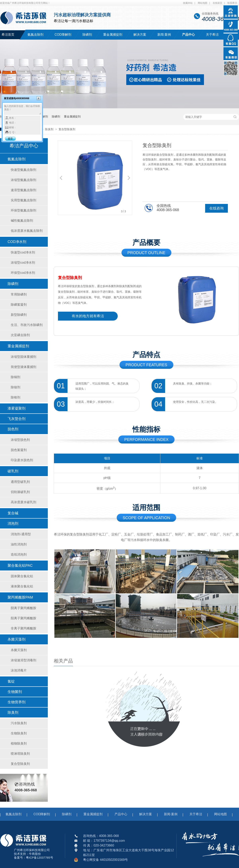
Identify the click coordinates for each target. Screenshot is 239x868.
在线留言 (217, 3)
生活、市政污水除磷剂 (27, 325)
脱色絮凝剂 (19, 450)
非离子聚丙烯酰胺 (24, 628)
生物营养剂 (17, 702)
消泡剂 (13, 524)
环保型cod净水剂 (23, 273)
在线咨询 (216, 208)
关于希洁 (212, 35)
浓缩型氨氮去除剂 (24, 180)
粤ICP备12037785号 (40, 858)
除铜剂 (16, 377)
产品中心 (188, 35)
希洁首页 (8, 35)
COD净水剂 (17, 242)
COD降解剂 (63, 35)
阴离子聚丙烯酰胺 (24, 608)
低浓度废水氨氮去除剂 (27, 231)
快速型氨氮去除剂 (24, 170)
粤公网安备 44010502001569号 (105, 860)
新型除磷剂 (19, 315)
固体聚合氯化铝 (22, 576)
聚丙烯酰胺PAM (20, 597)
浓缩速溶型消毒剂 (24, 660)
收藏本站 (188, 3)
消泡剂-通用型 (21, 534)
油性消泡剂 (19, 544)
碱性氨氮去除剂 (22, 221)
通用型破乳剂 (20, 482)
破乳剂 (13, 471)
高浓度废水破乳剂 (24, 502)
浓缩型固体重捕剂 (24, 357)
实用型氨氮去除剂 (24, 200)
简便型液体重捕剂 (24, 367)
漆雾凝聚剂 (17, 408)
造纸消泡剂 (19, 554)
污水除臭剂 (19, 723)
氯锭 (11, 681)
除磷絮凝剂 (19, 305)
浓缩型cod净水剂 (23, 263)
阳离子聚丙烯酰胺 (24, 618)
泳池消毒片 (19, 670)
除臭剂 (50, 129)
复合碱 (13, 513)
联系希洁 (232, 3)
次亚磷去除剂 (20, 335)
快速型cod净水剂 (23, 252)
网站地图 (203, 3)
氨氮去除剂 (35, 35)
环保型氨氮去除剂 (24, 210)
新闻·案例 (164, 35)
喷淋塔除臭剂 (20, 754)
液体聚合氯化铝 (22, 586)
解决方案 (140, 35)
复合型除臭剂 (67, 129)
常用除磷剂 (19, 294)
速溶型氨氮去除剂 (24, 190)
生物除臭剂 (19, 733)
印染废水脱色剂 (22, 460)
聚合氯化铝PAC (20, 566)
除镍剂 (16, 387)
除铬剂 (16, 397)
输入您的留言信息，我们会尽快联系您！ (23, 110)
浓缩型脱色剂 (20, 440)
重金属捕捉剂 (113, 35)
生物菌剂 (15, 692)
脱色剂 (13, 429)
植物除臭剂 (19, 743)
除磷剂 (87, 35)
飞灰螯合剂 (17, 419)
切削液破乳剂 (20, 492)
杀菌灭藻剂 (17, 639)
